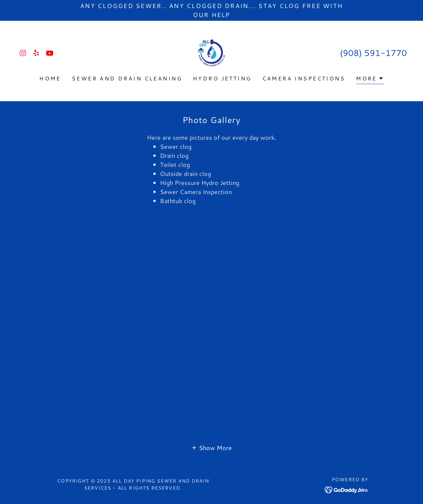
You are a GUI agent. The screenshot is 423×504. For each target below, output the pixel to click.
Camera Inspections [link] (304, 78)
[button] (370, 79)
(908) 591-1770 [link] (373, 53)
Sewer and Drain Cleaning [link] (127, 78)
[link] (23, 53)
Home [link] (50, 78)
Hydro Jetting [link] (222, 78)
